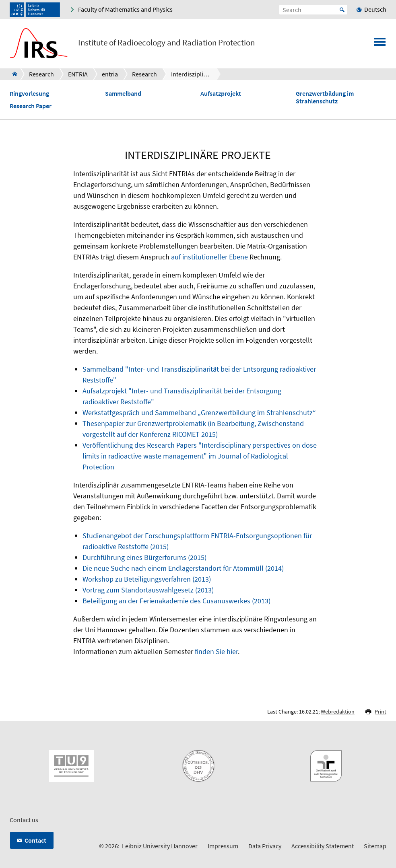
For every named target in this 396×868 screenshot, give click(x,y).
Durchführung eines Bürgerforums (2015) (144, 557)
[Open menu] (380, 44)
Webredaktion (338, 712)
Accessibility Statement (323, 846)
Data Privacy (265, 846)
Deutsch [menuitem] (375, 9)
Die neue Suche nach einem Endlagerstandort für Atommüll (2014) (183, 568)
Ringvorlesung (29, 94)
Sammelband (123, 94)
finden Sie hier (216, 651)
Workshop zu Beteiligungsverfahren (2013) (147, 579)
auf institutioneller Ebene (209, 257)
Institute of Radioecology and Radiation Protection (166, 43)
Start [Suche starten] (342, 10)
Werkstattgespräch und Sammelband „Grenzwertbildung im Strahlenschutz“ (199, 412)
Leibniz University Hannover (160, 846)
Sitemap (375, 846)
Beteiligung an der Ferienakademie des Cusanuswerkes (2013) (176, 601)
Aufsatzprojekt (221, 94)
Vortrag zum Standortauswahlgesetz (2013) (148, 590)
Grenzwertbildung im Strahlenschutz (325, 97)
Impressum (223, 846)
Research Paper (31, 106)
